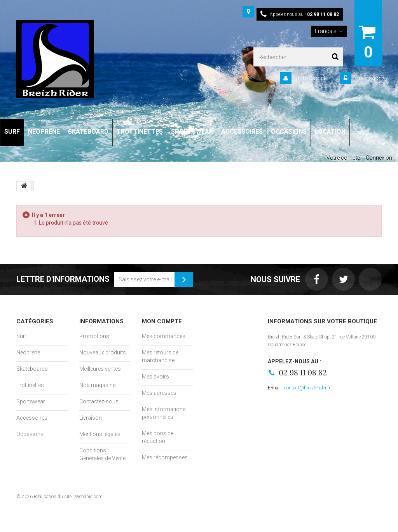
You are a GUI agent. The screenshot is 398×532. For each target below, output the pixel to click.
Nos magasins (98, 385)
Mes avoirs (155, 377)
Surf (22, 336)
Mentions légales (100, 434)
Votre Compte (311, 78)
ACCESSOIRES (242, 132)
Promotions (94, 336)
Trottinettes (30, 385)
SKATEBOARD (88, 132)
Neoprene (28, 352)
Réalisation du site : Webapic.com (68, 497)
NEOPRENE (44, 132)
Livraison (91, 418)
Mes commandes (164, 336)
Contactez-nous (99, 401)
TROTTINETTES (140, 132)
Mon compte (162, 321)
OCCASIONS (289, 132)
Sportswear (31, 401)
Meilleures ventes (100, 369)
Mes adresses (159, 393)
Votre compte (343, 158)
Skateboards (32, 369)
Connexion (368, 78)
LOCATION (330, 132)
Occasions (30, 434)
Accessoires (32, 418)
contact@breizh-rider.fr (307, 388)
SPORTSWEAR (192, 132)
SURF (12, 132)
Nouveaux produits (103, 352)
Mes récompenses (165, 457)
